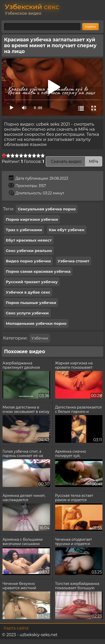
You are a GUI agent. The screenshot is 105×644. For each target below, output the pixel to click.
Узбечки (40, 338)
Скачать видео (74, 162)
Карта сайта (16, 628)
